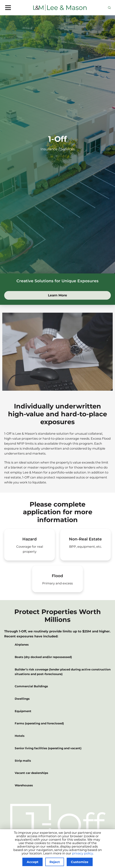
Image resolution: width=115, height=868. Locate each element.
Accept (33, 862)
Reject (55, 862)
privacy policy (82, 853)
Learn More (67, 295)
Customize (80, 862)
